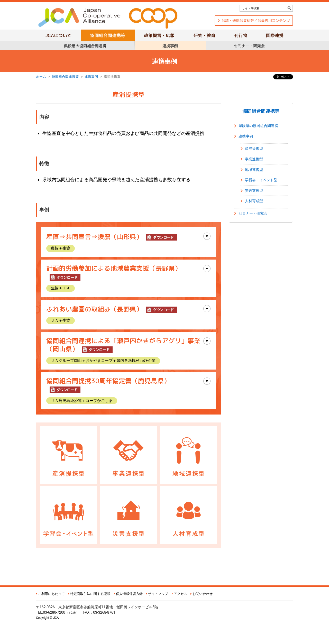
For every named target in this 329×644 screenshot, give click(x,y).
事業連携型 (254, 159)
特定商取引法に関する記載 (90, 594)
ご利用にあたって (51, 594)
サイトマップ (158, 594)
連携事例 (91, 77)
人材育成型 (254, 201)
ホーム (41, 77)
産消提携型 (254, 149)
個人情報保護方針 (129, 594)
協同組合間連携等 (65, 77)
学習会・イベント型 (261, 180)
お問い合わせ (203, 594)
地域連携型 (254, 170)
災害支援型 (254, 190)
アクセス (180, 594)
